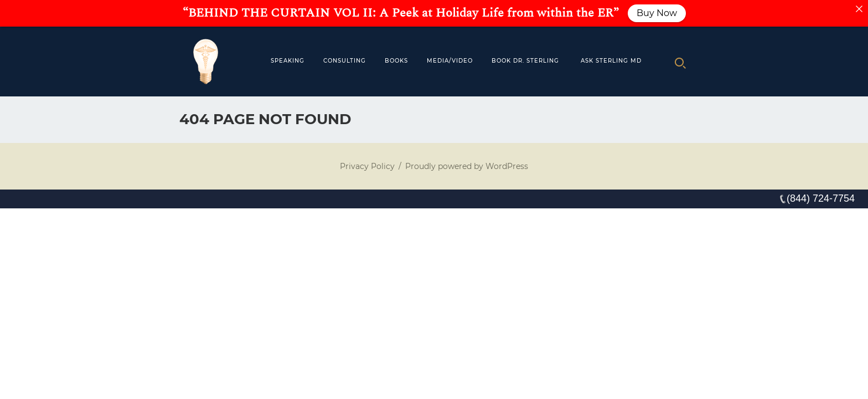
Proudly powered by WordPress (467, 166)
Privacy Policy (367, 166)
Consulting (345, 61)
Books (396, 61)
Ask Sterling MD (611, 61)
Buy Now (657, 13)
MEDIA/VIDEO (450, 61)
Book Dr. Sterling (525, 61)
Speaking (288, 61)
